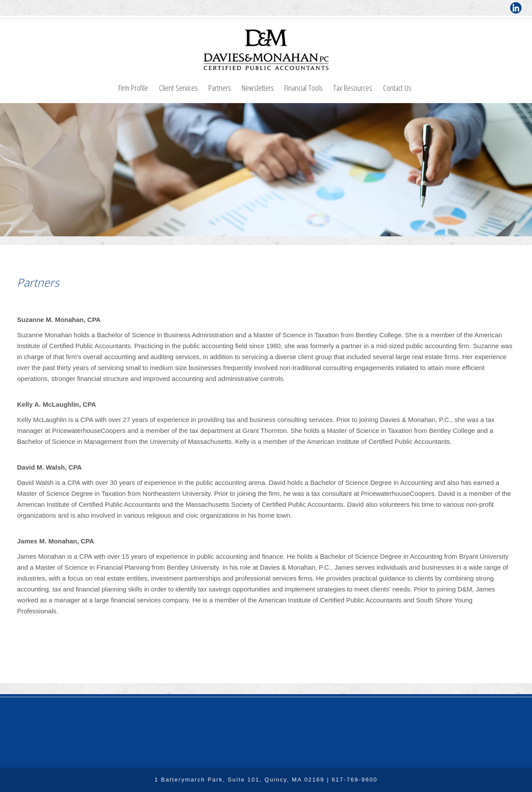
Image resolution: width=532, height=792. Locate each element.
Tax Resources (353, 88)
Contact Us (397, 88)
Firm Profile (133, 88)
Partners (220, 88)
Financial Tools (304, 88)
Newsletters (258, 88)
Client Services (178, 88)
